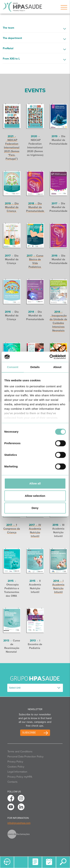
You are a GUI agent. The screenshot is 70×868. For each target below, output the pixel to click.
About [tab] (57, 367)
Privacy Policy (15, 762)
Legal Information (17, 772)
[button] (35, 29)
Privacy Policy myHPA (20, 777)
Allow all (35, 483)
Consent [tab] (13, 367)
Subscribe (29, 733)
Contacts (13, 782)
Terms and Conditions (20, 752)
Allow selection (35, 496)
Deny (35, 508)
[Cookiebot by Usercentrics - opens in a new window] (50, 357)
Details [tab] (35, 367)
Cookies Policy (16, 767)
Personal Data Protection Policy (25, 757)
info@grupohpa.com (19, 823)
